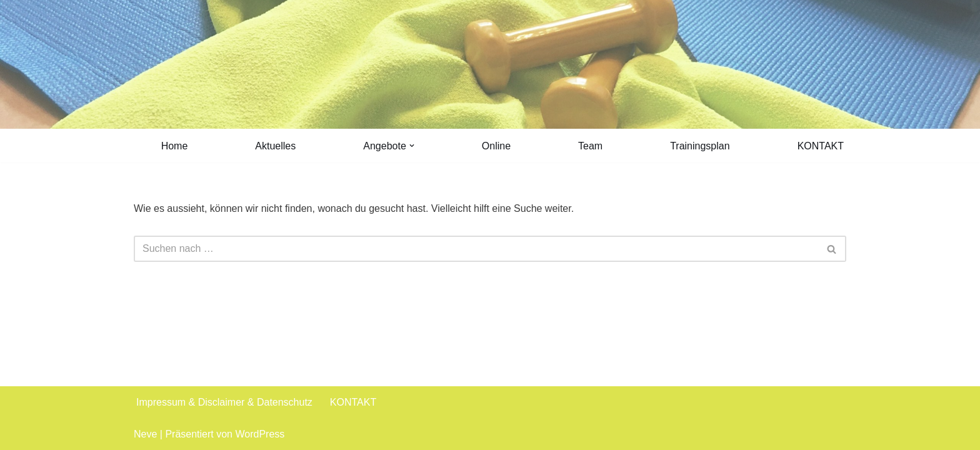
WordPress (260, 434)
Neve (145, 434)
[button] (412, 146)
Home (175, 146)
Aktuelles (275, 146)
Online (496, 146)
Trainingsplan (700, 146)
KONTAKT (821, 146)
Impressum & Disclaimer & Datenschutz (224, 402)
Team (590, 146)
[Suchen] (476, 249)
